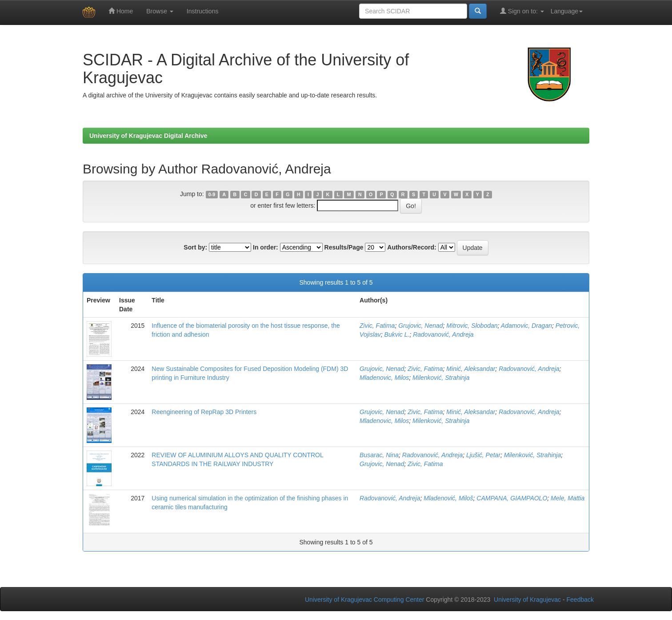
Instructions (203, 11)
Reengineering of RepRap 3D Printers (204, 412)
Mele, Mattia (568, 498)
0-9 (212, 194)
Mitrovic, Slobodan (472, 326)
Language (567, 11)
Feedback (580, 600)
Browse (160, 11)
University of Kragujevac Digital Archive (148, 136)
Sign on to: (522, 11)
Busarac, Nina (379, 455)
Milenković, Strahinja (441, 378)
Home (121, 11)
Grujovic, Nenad (420, 326)
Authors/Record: (412, 247)
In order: (266, 247)
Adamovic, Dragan (526, 326)
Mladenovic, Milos (384, 378)
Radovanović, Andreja (443, 334)
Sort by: (195, 247)
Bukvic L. (397, 334)
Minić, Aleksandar (471, 369)
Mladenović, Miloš (448, 498)
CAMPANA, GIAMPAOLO (512, 498)
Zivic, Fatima (377, 326)
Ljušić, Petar (483, 455)
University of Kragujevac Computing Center (364, 600)
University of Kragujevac (527, 600)
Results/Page (344, 247)
